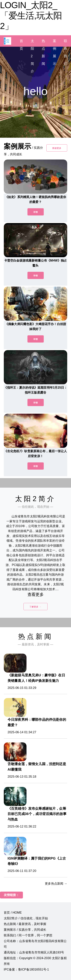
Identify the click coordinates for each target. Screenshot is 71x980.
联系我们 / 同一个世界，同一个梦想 (28, 935)
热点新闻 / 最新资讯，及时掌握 (25, 924)
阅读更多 (57, 148)
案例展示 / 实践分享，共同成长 (25, 930)
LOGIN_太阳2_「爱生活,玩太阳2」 (31, 16)
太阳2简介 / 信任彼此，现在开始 (26, 918)
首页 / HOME (13, 913)
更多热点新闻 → (56, 884)
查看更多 (35, 595)
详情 (36, 212)
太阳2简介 (32, 56)
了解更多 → (35, 607)
